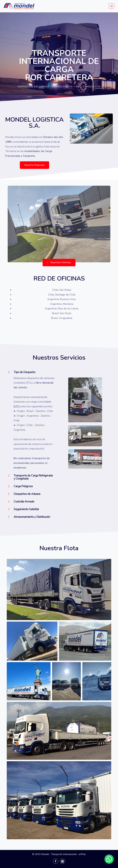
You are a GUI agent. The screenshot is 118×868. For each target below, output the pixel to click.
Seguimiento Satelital (26, 509)
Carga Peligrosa (23, 486)
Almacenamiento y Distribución (32, 517)
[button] (61, 100)
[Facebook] (56, 861)
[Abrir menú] (112, 6)
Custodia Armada (24, 502)
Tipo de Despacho (25, 372)
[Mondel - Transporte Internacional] (19, 6)
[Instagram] (62, 861)
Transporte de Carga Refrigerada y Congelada (33, 477)
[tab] (31, 372)
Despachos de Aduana (27, 494)
